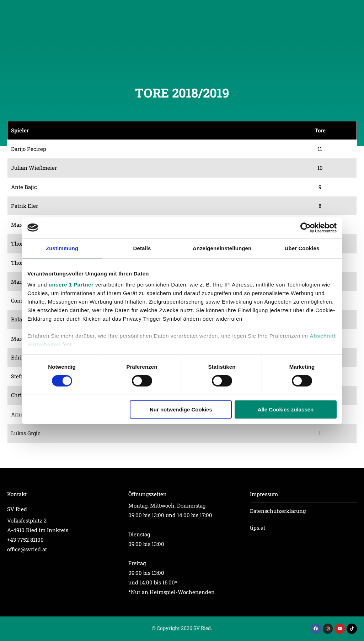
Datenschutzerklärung (278, 511)
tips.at (258, 527)
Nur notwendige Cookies (181, 409)
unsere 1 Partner (71, 285)
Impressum (264, 494)
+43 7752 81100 (25, 540)
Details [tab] (142, 248)
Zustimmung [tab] (62, 248)
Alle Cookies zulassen (286, 409)
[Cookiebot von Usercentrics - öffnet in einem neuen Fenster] (306, 227)
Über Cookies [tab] (302, 248)
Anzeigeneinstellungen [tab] (222, 248)
